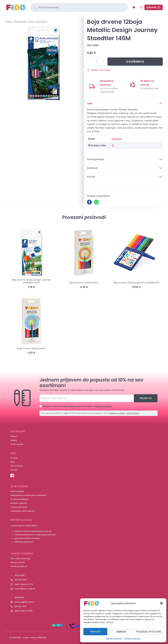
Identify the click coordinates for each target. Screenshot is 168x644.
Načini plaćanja (17, 491)
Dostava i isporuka (19, 503)
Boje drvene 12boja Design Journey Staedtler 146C (32, 281)
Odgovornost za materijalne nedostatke (28, 495)
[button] (161, 603)
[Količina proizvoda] (96, 62)
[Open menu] (154, 7)
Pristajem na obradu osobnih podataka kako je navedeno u (78, 406)
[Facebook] (89, 202)
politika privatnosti (117, 413)
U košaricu (135, 61)
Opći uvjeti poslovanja (20, 558)
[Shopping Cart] (141, 7)
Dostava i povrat (18, 562)
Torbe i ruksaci (17, 444)
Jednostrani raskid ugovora (23, 511)
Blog (12, 462)
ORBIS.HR (42, 638)
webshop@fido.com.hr (25, 602)
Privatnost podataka (19, 499)
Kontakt (14, 470)
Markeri (14, 436)
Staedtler (117, 139)
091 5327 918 (20, 580)
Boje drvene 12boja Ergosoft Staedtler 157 (137, 283)
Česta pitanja (16, 466)
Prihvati (95, 632)
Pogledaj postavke (149, 632)
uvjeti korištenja (133, 413)
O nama (14, 458)
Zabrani (121, 632)
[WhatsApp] (96, 202)
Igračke (14, 440)
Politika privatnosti (114, 638)
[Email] (87, 398)
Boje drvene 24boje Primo (84, 283)
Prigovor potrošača (19, 507)
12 (113, 145)
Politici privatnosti (103, 406)
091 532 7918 (20, 606)
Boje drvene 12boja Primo (31, 348)
